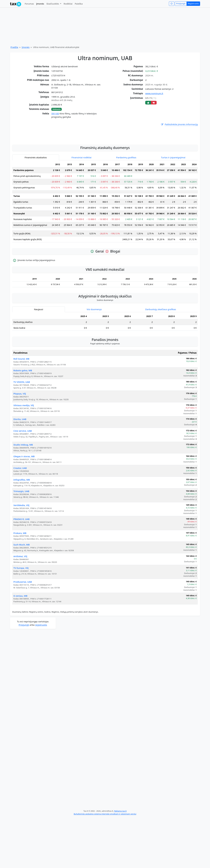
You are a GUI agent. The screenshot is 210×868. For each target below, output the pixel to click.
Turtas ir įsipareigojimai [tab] (173, 208)
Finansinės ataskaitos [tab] (36, 208)
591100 (55, 113)
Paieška (79, 4)
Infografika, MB (22, 530)
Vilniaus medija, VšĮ (24, 456)
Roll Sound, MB (21, 409)
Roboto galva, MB (23, 421)
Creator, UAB (20, 518)
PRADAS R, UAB (22, 569)
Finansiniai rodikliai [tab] (81, 208)
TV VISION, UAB (22, 432)
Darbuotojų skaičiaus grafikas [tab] (161, 360)
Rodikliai (68, 4)
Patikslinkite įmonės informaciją (179, 124)
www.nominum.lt (154, 93)
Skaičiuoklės (53, 4)
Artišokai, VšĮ (20, 607)
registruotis (41, 675)
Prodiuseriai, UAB (23, 632)
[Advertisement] (105, 184)
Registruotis (193, 4)
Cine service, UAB (23, 481)
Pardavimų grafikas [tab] (126, 208)
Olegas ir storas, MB (24, 507)
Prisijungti (181, 4)
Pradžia (14, 47)
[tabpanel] (105, 253)
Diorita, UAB (20, 469)
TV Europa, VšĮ (21, 618)
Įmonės (40, 4)
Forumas (29, 4)
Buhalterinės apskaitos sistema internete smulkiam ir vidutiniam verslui (105, 864)
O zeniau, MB (20, 646)
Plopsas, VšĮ (20, 444)
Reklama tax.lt (120, 861)
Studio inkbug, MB (23, 495)
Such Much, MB (22, 595)
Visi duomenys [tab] (94, 360)
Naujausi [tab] (38, 360)
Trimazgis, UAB (21, 542)
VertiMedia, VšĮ (21, 556)
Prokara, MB (20, 583)
